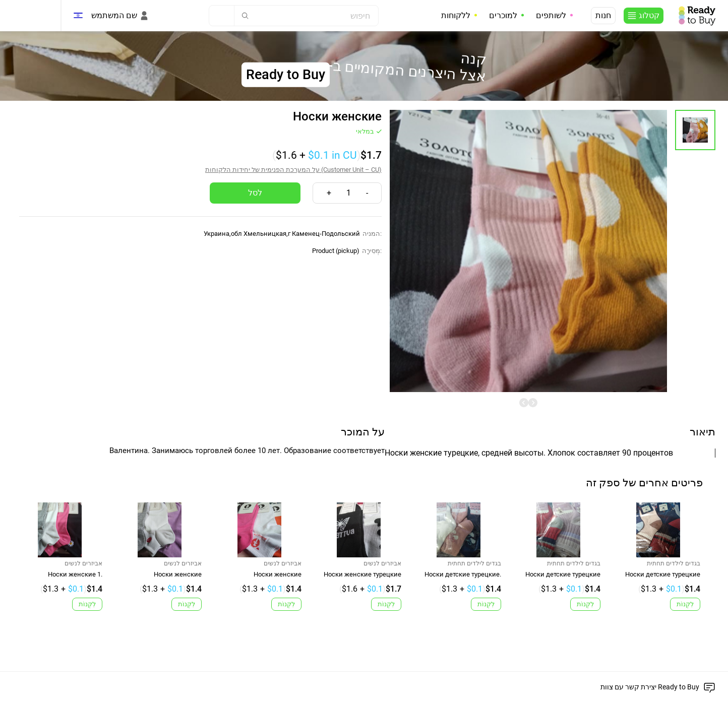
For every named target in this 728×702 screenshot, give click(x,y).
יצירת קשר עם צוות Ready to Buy (650, 687)
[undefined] (524, 403)
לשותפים (551, 15)
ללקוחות (456, 15)
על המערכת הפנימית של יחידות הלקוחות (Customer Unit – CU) (293, 170)
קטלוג (649, 15)
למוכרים (503, 15)
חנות (603, 15)
